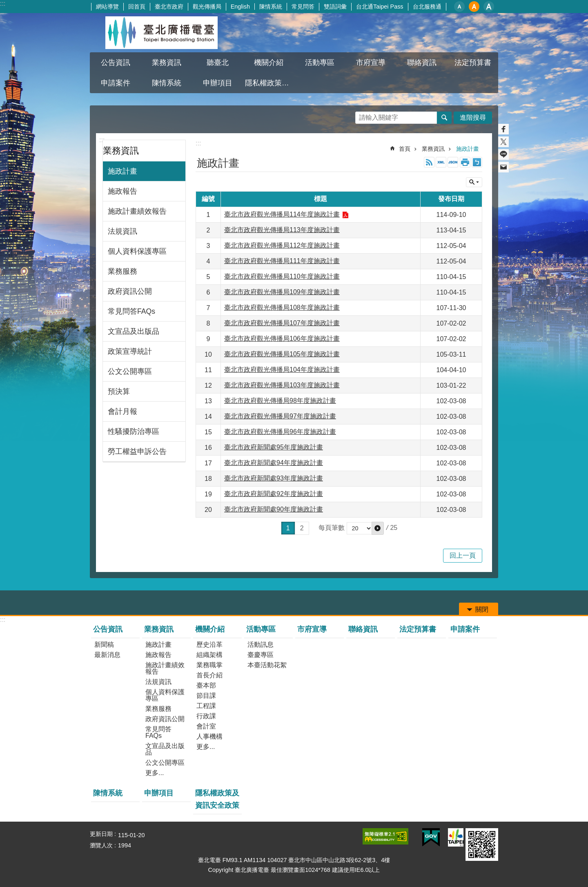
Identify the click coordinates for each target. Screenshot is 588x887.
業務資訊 (167, 63)
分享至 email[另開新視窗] (503, 167)
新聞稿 (104, 645)
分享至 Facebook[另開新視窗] (503, 129)
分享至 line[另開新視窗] (503, 154)
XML (441, 162)
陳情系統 (271, 7)
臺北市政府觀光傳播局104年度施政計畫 (282, 370)
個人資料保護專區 (137, 251)
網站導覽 (107, 7)
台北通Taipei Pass (380, 7)
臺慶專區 (261, 655)
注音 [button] (477, 162)
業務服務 (122, 271)
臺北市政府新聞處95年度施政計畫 (274, 447)
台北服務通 (427, 7)
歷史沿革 (209, 645)
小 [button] (459, 7)
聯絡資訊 (422, 63)
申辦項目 (218, 83)
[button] (378, 528)
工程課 (206, 706)
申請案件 (116, 83)
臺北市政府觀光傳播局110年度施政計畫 (282, 276)
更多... (155, 773)
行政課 (206, 716)
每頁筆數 (332, 528)
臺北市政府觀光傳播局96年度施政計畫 (280, 432)
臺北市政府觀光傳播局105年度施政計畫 (282, 354)
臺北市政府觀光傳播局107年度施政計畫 (282, 323)
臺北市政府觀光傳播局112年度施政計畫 (282, 245)
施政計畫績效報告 (137, 211)
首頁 (405, 149)
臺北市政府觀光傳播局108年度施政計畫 (282, 307)
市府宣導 (371, 63)
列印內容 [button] (465, 162)
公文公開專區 (130, 371)
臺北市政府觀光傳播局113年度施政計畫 (282, 230)
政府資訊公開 (130, 291)
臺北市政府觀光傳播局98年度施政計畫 (280, 401)
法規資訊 (122, 231)
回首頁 (137, 7)
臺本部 (206, 685)
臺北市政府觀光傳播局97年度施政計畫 (280, 416)
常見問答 (303, 7)
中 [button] (474, 7)
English (240, 7)
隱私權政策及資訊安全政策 (269, 83)
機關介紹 (269, 63)
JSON (453, 162)
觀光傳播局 (207, 7)
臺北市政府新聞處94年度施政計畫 (274, 463)
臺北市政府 (169, 7)
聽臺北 (218, 63)
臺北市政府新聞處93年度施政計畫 (274, 478)
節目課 (206, 696)
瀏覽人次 (101, 845)
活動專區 (320, 63)
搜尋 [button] (444, 118)
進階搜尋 (473, 117)
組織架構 (209, 655)
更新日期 (101, 834)
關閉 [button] (474, 182)
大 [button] (489, 7)
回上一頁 (463, 555)
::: (3, 3)
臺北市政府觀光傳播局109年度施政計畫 (282, 292)
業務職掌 (209, 665)
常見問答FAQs (131, 311)
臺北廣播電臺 (161, 33)
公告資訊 (116, 63)
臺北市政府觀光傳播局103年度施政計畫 (282, 385)
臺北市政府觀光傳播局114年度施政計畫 (282, 214)
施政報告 (122, 191)
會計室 (206, 726)
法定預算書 (473, 63)
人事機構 (209, 736)
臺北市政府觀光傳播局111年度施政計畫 (282, 261)
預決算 (119, 391)
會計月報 (122, 411)
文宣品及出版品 (134, 331)
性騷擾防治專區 (134, 431)
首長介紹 (209, 675)
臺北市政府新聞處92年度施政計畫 (274, 494)
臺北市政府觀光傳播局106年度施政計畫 (282, 338)
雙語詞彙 (335, 7)
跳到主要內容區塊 (4, 4)
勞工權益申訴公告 (137, 451)
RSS (429, 162)
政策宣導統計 (130, 351)
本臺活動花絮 (267, 665)
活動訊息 (261, 645)
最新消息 (107, 655)
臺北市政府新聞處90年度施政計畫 (274, 509)
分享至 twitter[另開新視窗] (503, 142)
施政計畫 (122, 171)
